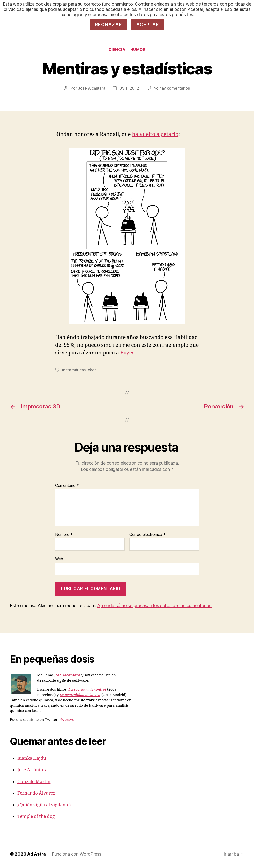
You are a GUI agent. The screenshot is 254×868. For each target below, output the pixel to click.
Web (59, 559)
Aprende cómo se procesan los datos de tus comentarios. (155, 606)
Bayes (127, 353)
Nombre (64, 535)
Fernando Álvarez (36, 793)
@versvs (67, 720)
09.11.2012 (129, 88)
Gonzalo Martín (34, 782)
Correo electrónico (148, 535)
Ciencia (117, 50)
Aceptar (148, 24)
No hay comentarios (172, 88)
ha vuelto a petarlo (155, 134)
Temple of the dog (36, 817)
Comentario (67, 486)
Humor (138, 50)
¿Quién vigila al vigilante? (45, 805)
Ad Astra (36, 854)
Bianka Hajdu (32, 758)
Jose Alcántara (92, 88)
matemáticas (74, 370)
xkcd (92, 370)
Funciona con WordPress (77, 854)
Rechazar (109, 24)
